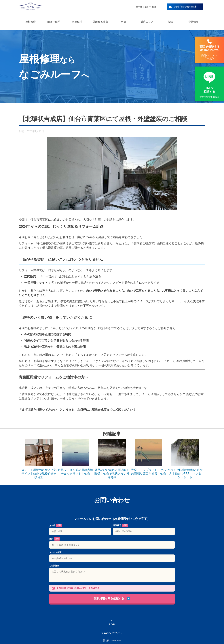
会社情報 (193, 22)
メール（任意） (56, 552)
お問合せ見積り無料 (183, 7)
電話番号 (120, 525)
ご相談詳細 (54, 566)
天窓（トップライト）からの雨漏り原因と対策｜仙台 (149, 472)
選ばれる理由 (100, 22)
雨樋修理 (77, 22)
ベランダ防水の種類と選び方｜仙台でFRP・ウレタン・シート (185, 474)
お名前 (55, 525)
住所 (54, 539)
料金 (124, 22)
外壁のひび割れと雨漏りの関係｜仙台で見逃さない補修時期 (112, 474)
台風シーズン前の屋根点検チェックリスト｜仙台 (75, 472)
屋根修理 (31, 22)
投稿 (170, 22)
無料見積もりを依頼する (112, 598)
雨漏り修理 (54, 22)
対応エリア (147, 22)
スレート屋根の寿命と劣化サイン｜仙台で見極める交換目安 (39, 474)
